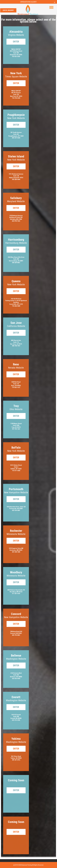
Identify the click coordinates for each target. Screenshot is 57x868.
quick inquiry (8, 10)
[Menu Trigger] (51, 7)
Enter (16, 42)
